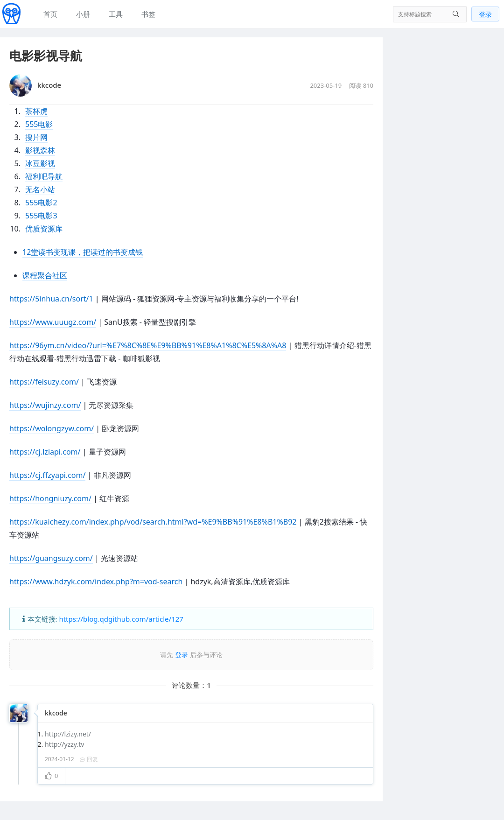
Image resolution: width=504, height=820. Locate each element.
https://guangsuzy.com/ (51, 558)
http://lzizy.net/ (68, 734)
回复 (89, 759)
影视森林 (40, 150)
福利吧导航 (44, 176)
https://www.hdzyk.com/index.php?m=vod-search (96, 582)
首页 (50, 14)
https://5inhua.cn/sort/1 (51, 299)
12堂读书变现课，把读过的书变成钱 (83, 252)
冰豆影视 (40, 163)
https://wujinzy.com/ (45, 405)
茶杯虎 (36, 111)
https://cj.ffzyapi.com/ (47, 475)
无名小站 (40, 189)
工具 (116, 14)
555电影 (39, 124)
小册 (83, 14)
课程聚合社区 (45, 275)
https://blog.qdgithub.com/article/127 (121, 619)
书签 (148, 14)
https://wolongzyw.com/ (52, 428)
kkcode (56, 713)
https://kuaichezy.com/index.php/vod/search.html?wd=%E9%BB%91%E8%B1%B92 (153, 522)
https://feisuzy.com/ (44, 382)
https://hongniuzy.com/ (50, 498)
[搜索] (430, 14)
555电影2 (41, 203)
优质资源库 (44, 229)
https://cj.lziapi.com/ (45, 452)
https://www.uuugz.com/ (53, 322)
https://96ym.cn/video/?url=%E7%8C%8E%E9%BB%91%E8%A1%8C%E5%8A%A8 (148, 345)
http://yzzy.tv (64, 744)
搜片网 (36, 137)
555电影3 (41, 216)
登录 (485, 14)
